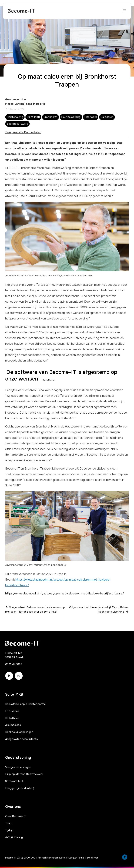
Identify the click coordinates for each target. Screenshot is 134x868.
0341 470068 (14, 664)
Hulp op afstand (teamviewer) (24, 774)
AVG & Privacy (14, 837)
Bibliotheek (12, 718)
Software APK (14, 781)
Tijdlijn (9, 830)
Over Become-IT (16, 816)
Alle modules (13, 725)
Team (9, 823)
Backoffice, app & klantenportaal (26, 704)
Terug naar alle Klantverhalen (23, 132)
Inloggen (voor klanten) (20, 788)
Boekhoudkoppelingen (19, 732)
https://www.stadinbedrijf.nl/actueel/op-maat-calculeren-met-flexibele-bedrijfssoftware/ (65, 593)
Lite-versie (12, 711)
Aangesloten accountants (21, 739)
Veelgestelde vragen (18, 767)
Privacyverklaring (75, 858)
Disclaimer (93, 858)
